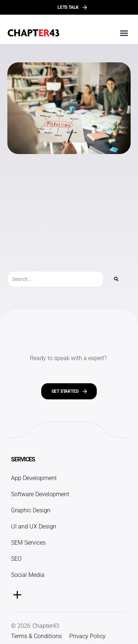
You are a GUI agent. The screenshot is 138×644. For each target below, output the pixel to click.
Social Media (28, 575)
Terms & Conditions (36, 636)
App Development (34, 478)
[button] (124, 33)
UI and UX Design (34, 526)
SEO (16, 559)
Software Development (40, 494)
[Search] (116, 279)
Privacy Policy (87, 636)
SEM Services (28, 543)
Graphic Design (31, 510)
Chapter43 (46, 626)
